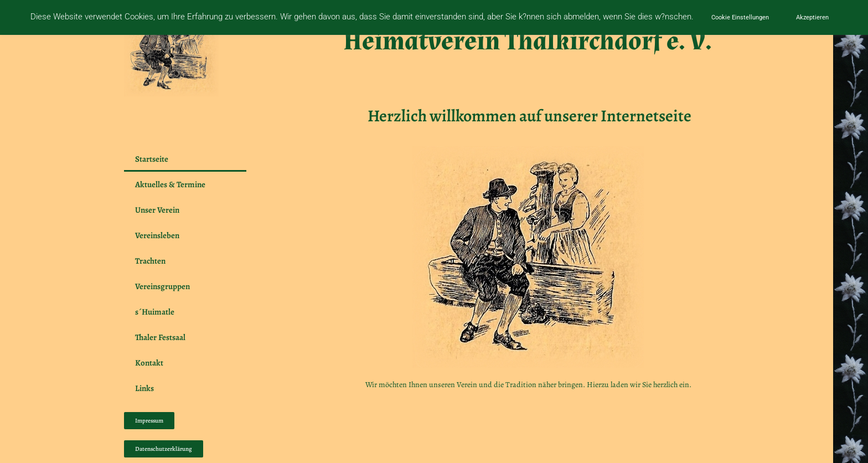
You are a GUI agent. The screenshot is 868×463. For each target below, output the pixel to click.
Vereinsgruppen (165, 286)
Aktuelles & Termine (170, 184)
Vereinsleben (157, 235)
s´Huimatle (155, 312)
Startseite (152, 159)
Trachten (153, 261)
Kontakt (149, 363)
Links (144, 388)
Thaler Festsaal (160, 337)
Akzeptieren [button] (812, 17)
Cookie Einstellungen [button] (740, 17)
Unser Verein (160, 210)
